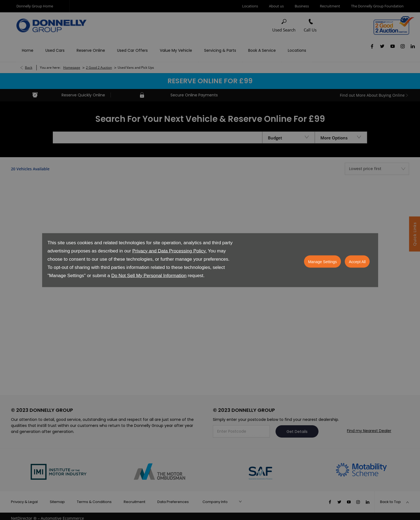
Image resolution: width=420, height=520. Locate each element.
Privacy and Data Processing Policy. (169, 251)
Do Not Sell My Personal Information (149, 275)
